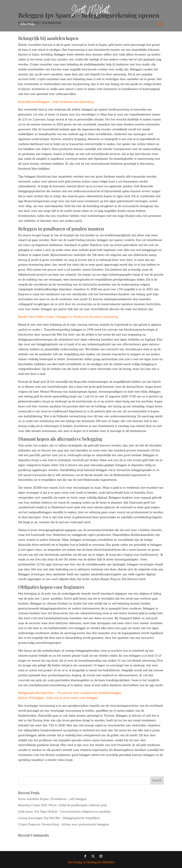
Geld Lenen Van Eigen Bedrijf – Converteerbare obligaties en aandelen (65, 812)
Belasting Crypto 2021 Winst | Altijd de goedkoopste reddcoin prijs (63, 805)
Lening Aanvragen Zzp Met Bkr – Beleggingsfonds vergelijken (59, 818)
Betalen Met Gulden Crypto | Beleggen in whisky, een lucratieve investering (68, 317)
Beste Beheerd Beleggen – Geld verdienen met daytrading (56, 102)
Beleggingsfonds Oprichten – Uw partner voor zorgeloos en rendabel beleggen (70, 693)
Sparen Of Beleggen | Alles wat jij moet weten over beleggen (58, 698)
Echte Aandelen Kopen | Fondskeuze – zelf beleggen (53, 799)
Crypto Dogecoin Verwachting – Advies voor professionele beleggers (64, 824)
